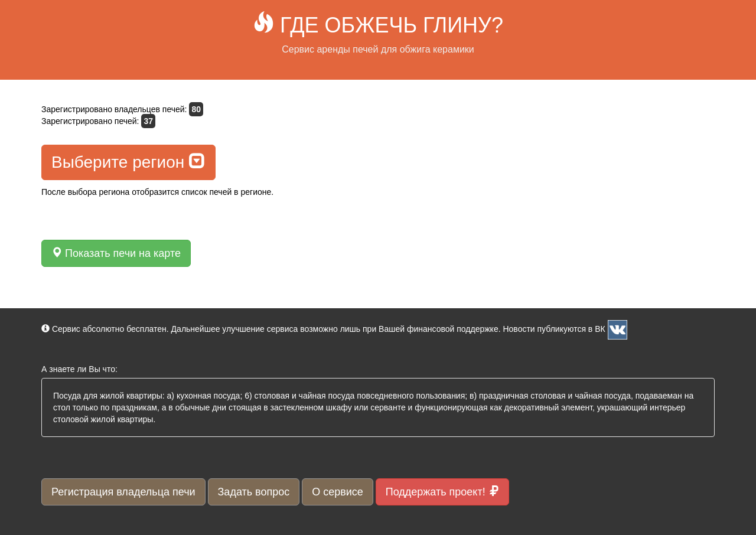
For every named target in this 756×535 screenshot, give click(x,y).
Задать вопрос (254, 492)
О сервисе (338, 492)
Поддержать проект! (442, 492)
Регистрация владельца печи (123, 492)
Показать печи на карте (116, 253)
